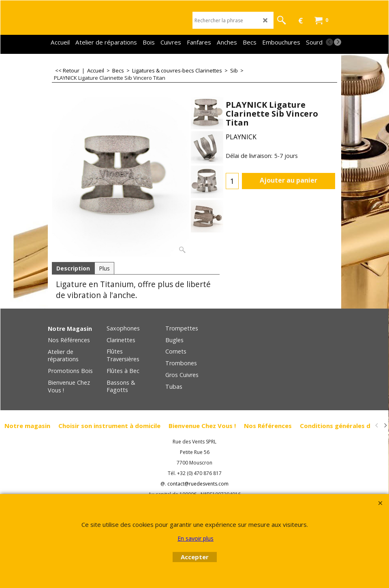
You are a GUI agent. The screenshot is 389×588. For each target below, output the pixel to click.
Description (73, 268)
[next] (338, 42)
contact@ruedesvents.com (198, 484)
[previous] (329, 42)
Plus (104, 268)
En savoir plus (196, 538)
